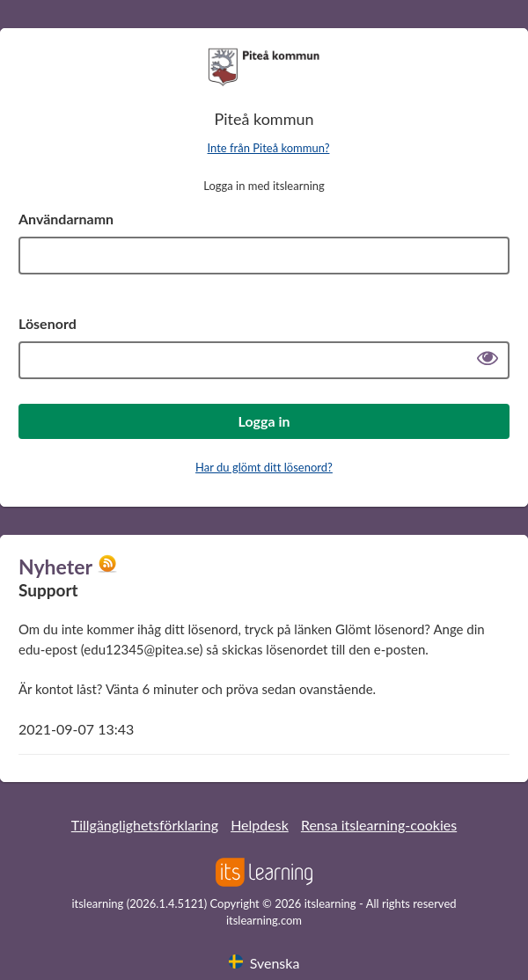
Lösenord (48, 323)
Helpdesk (260, 825)
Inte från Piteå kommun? (269, 148)
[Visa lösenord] (488, 360)
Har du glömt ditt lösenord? (264, 467)
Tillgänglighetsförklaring (145, 825)
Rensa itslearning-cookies (379, 825)
